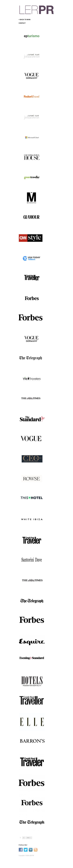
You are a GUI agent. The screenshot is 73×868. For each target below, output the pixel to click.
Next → (29, 838)
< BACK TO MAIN (25, 20)
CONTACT (22, 23)
